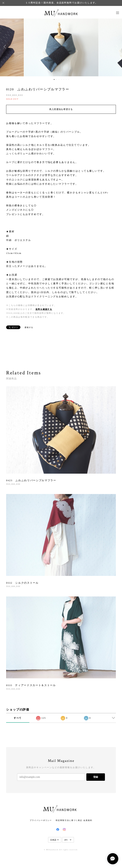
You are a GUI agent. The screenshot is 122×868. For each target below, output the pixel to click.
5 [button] (64, 79)
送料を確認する (44, 309)
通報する (29, 327)
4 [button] (61, 79)
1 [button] (54, 79)
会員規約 (88, 820)
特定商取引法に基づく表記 (69, 820)
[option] (61, 47)
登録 (96, 777)
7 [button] (69, 79)
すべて (18, 718)
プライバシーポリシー (41, 820)
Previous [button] (6, 47)
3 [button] (59, 79)
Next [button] (116, 47)
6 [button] (66, 79)
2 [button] (56, 79)
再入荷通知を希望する (61, 109)
